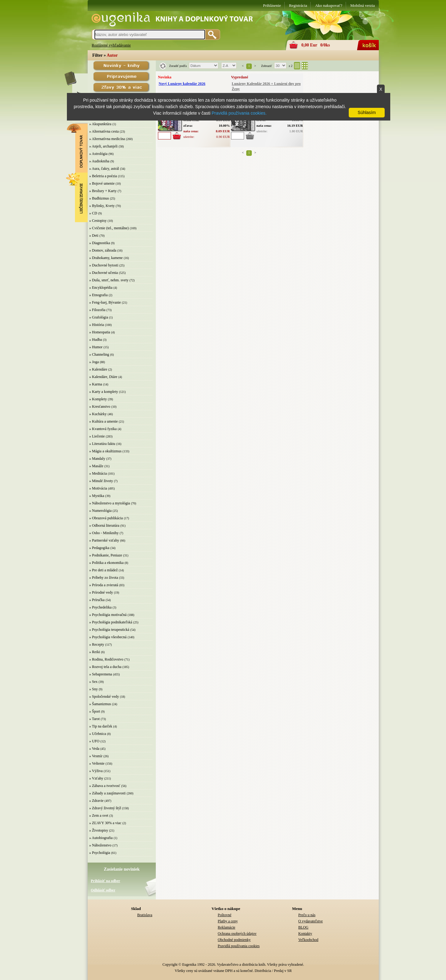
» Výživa (96, 771)
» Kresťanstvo (100, 407)
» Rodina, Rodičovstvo (106, 659)
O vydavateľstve (310, 921)
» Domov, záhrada (103, 250)
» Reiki (95, 652)
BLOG (303, 927)
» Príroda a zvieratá (104, 585)
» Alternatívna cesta (104, 131)
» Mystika (97, 496)
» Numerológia (100, 511)
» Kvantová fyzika (103, 429)
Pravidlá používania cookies (239, 946)
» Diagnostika (100, 243)
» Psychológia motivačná (108, 615)
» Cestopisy (98, 221)
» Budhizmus (99, 198)
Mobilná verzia (363, 5)
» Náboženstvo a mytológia (110, 503)
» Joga (94, 362)
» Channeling (99, 354)
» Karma (96, 384)
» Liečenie (97, 436)
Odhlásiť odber (103, 890)
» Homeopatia (100, 332)
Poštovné (225, 915)
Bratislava (145, 915)
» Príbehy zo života (104, 578)
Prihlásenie (272, 5)
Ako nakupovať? (329, 5)
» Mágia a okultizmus (105, 451)
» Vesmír (96, 756)
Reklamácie (227, 927)
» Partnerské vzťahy (104, 540)
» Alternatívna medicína (107, 139)
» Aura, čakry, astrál (104, 169)
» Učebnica (98, 734)
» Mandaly (97, 459)
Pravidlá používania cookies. (239, 113)
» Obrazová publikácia (106, 518)
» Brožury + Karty (103, 191)
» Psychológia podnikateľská (111, 622)
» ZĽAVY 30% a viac (105, 823)
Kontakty (305, 934)
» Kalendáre (98, 369)
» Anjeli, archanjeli (103, 146)
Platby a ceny (228, 921)
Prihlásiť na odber (105, 881)
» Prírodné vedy (101, 592)
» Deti (94, 235)
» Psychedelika (100, 607)
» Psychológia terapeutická (109, 630)
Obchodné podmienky (234, 940)
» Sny (94, 689)
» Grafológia (99, 317)
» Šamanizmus (100, 704)
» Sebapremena (101, 674)
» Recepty (97, 644)
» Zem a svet (99, 815)
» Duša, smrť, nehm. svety (109, 280)
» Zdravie (96, 801)
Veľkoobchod (308, 940)
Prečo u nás (307, 915)
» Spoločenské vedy (104, 697)
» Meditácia (98, 473)
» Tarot (94, 719)
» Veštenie (97, 763)
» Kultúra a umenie (103, 421)
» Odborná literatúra (104, 525)
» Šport (95, 711)
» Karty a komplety (104, 392)
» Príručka (97, 600)
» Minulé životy (101, 481)
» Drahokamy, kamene (106, 258)
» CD (93, 213)
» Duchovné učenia (104, 273)
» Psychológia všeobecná (108, 637)
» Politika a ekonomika (106, 563)
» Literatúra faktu (102, 444)
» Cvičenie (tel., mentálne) (109, 228)
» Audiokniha (99, 161)
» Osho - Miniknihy (104, 533)
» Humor (96, 347)
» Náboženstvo (100, 845)
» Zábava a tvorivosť (105, 786)
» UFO (94, 741)
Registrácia (298, 5)
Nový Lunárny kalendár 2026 (182, 84)
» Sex (93, 682)
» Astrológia (98, 154)
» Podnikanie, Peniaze (106, 555)
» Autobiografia (101, 838)
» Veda (94, 749)
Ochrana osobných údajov (237, 934)
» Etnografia (98, 295)
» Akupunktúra (100, 124)
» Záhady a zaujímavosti (107, 793)
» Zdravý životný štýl (105, 808)
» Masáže (96, 466)
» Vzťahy (96, 778)
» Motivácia (98, 488)
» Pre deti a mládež (103, 570)
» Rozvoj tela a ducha (105, 667)
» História (97, 325)
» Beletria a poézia (103, 176)
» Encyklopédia (101, 288)
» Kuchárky (98, 414)
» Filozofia (97, 310)
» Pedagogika (99, 548)
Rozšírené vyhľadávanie (111, 45)
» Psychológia (100, 853)
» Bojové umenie (102, 183)
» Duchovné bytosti (104, 265)
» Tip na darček (101, 726)
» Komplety (98, 399)
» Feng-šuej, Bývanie (105, 302)
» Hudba (96, 340)
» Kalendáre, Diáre (103, 377)
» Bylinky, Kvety (102, 206)
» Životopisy (99, 830)
